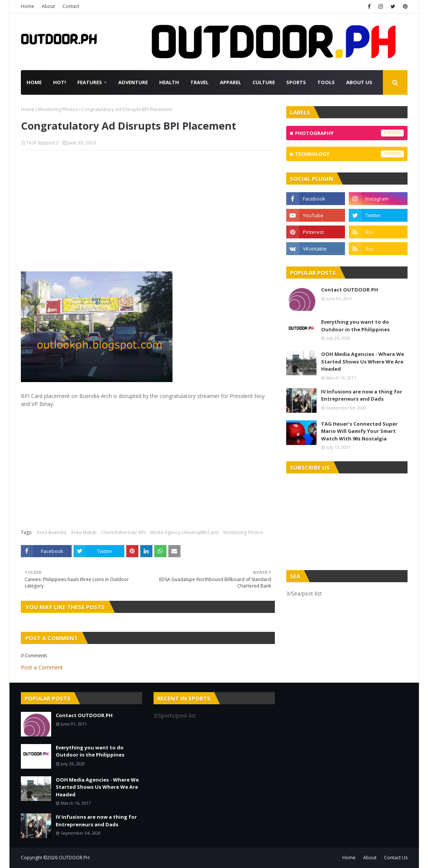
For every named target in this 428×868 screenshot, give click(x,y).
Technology (349, 154)
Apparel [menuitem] (230, 82)
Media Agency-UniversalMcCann (184, 532)
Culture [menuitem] (264, 82)
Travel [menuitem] (199, 82)
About (48, 6)
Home (27, 6)
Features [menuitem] (90, 82)
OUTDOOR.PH (74, 858)
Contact (71, 6)
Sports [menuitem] (296, 82)
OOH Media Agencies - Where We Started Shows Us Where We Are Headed (363, 361)
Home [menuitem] (34, 82)
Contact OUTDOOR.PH (350, 290)
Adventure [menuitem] (133, 82)
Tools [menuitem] (326, 82)
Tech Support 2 (42, 143)
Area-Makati (84, 532)
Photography (349, 133)
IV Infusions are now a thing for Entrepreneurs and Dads (362, 395)
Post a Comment (42, 667)
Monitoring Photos (58, 109)
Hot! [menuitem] (60, 82)
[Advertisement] (148, 211)
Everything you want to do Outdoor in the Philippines (355, 326)
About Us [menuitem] (359, 82)
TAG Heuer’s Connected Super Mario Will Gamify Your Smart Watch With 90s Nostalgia (359, 431)
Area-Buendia (52, 532)
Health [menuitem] (169, 82)
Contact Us (396, 858)
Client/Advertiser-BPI (123, 532)
